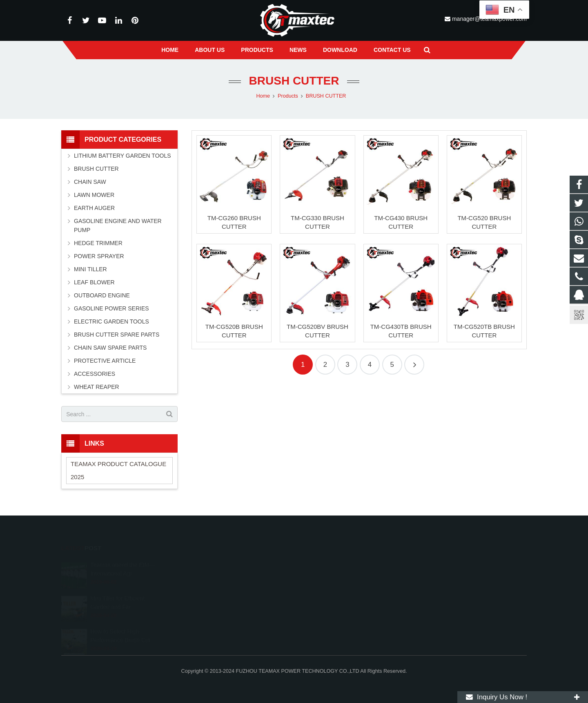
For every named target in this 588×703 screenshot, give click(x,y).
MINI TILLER (90, 269)
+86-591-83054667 (329, 585)
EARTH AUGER (94, 208)
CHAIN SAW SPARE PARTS (110, 348)
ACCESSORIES (95, 374)
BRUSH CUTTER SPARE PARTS (117, 335)
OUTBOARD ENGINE (102, 295)
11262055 (319, 561)
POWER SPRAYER (99, 256)
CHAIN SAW (90, 182)
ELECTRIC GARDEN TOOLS (111, 321)
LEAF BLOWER (94, 282)
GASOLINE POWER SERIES (111, 308)
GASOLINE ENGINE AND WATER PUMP (118, 225)
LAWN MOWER (94, 195)
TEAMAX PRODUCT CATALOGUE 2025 (118, 470)
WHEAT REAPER (97, 387)
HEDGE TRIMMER (98, 243)
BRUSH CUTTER (294, 81)
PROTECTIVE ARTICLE (105, 361)
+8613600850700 (327, 573)
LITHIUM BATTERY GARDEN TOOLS (122, 156)
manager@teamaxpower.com (342, 596)
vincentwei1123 (325, 608)
